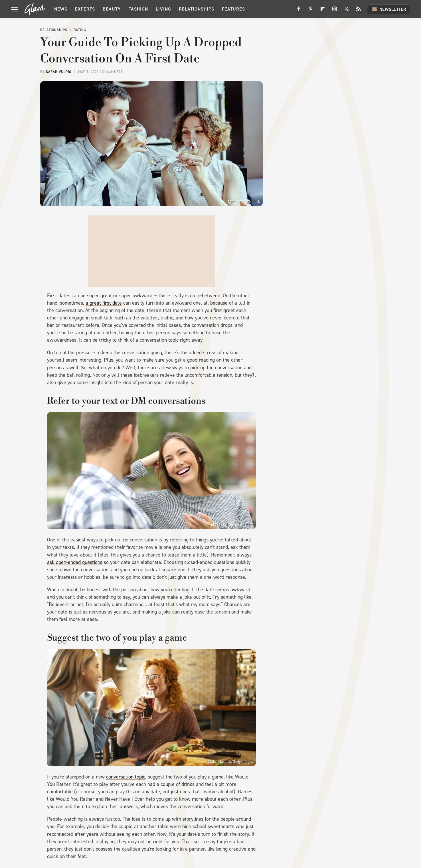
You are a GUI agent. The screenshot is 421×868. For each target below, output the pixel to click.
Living (163, 9)
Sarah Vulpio (59, 72)
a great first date (104, 303)
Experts (85, 9)
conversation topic (126, 777)
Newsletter (389, 9)
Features (233, 9)
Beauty (112, 9)
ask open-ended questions (75, 562)
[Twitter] (347, 11)
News (61, 9)
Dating (80, 30)
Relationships (197, 9)
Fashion (138, 9)
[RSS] (359, 11)
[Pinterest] (311, 11)
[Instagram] (335, 11)
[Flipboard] (323, 11)
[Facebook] (299, 11)
